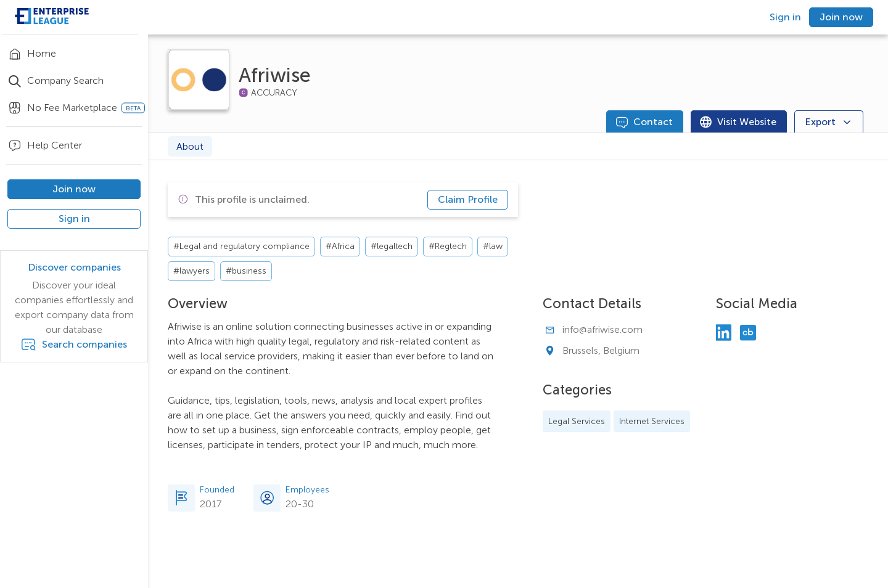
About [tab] (190, 146)
